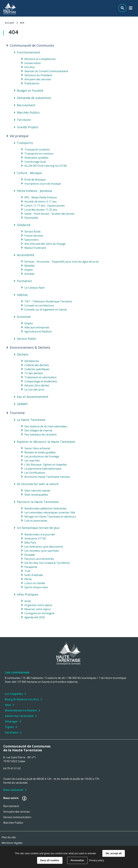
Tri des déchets (34, 373)
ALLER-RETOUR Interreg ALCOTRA (46, 166)
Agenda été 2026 (35, 617)
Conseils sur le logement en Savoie (46, 310)
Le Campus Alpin (35, 288)
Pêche (28, 579)
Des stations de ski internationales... (46, 426)
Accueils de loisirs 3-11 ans (41, 201)
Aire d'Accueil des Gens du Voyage (45, 244)
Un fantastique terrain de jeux (38, 528)
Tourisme (17, 413)
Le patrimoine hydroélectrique (43, 469)
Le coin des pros (34, 389)
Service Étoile (32, 232)
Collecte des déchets (37, 365)
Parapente (31, 567)
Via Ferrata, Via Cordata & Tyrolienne (47, 563)
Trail (27, 571)
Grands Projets (27, 127)
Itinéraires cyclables (36, 158)
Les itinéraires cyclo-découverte (44, 547)
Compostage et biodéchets (41, 381)
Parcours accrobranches (39, 559)
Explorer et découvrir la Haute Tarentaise (46, 442)
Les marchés (32, 460)
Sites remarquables (36, 495)
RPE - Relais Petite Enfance (41, 197)
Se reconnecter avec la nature (38, 484)
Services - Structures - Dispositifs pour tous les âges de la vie (62, 262)
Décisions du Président (38, 75)
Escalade (30, 555)
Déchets (23, 354)
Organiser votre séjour (38, 605)
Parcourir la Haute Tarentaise (38, 502)
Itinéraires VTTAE (35, 538)
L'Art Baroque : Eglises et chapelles (46, 465)
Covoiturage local (35, 162)
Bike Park (30, 543)
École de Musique (35, 180)
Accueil (9, 23)
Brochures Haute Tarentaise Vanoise (47, 477)
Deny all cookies (50, 860)
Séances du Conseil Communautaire (46, 71)
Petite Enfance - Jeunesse (34, 191)
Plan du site (9, 837)
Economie (24, 317)
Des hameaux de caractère (41, 434)
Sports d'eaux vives (36, 587)
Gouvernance (33, 63)
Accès (28, 601)
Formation (24, 281)
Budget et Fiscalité (30, 91)
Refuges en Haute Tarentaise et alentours (50, 517)
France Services (34, 236)
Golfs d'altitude (34, 575)
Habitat (22, 295)
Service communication (17, 817)
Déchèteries (32, 361)
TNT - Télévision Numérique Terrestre (48, 301)
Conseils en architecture (39, 305)
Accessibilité (26, 255)
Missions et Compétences (40, 59)
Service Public (27, 339)
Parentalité (31, 218)
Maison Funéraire (35, 248)
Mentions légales (12, 843)
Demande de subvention (34, 98)
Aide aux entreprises (37, 327)
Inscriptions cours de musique (43, 184)
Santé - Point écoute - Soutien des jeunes (49, 214)
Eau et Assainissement (33, 397)
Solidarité (24, 225)
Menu (131, 9)
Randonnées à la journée (40, 534)
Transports (25, 143)
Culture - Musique (29, 173)
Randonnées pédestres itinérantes (45, 508)
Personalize (77, 860)
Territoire (24, 120)
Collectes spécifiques (37, 369)
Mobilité (29, 266)
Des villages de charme (38, 430)
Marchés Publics (28, 112)
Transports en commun (39, 154)
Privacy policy (97, 860)
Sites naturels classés (37, 491)
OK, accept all (114, 853)
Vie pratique (19, 136)
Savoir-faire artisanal (37, 448)
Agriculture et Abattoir (38, 331)
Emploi (29, 270)
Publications (32, 83)
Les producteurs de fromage (42, 456)
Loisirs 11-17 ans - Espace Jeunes (45, 206)
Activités (29, 274)
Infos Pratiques (28, 594)
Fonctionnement (29, 52)
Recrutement (26, 105)
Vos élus (30, 67)
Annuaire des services (38, 79)
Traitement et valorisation (40, 377)
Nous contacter (13, 790)
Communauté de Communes (32, 45)
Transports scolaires (37, 149)
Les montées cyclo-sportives (42, 551)
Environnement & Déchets (30, 348)
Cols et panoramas (36, 521)
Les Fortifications (35, 473)
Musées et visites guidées (40, 452)
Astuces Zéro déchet (37, 385)
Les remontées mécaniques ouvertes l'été (50, 512)
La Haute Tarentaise (31, 420)
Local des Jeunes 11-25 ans (41, 210)
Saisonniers (32, 240)
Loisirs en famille (35, 583)
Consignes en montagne (39, 613)
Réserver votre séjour (38, 609)
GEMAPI (22, 404)
